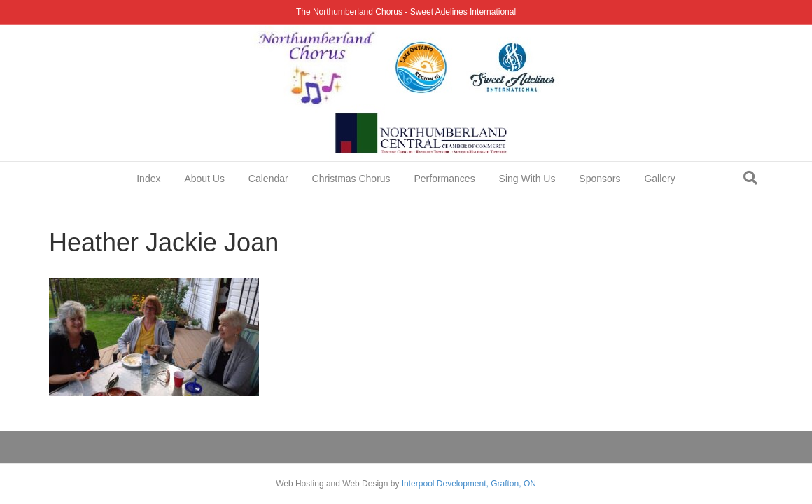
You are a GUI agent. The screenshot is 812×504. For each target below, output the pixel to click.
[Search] (750, 178)
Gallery (659, 178)
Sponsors (600, 178)
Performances (445, 178)
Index (148, 178)
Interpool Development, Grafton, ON (469, 484)
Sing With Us (527, 178)
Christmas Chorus (351, 178)
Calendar (268, 178)
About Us (204, 178)
